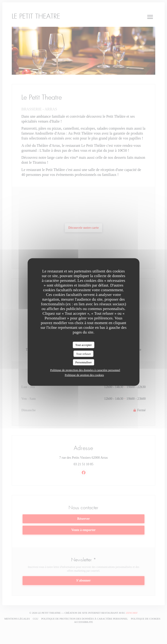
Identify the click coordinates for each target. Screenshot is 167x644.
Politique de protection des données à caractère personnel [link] (85, 370)
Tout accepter (83, 345)
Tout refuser (83, 354)
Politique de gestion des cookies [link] (84, 375)
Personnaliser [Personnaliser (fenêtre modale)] (83, 362)
